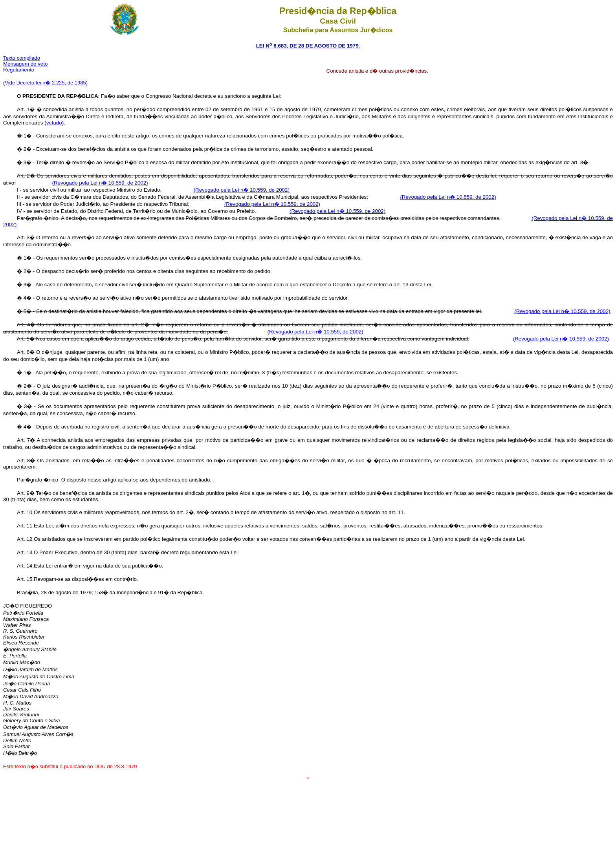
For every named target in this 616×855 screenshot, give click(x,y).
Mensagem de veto (25, 64)
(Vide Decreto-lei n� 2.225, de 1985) (45, 83)
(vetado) (54, 123)
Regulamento (19, 70)
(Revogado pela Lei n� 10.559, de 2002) (100, 183)
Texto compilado (22, 58)
